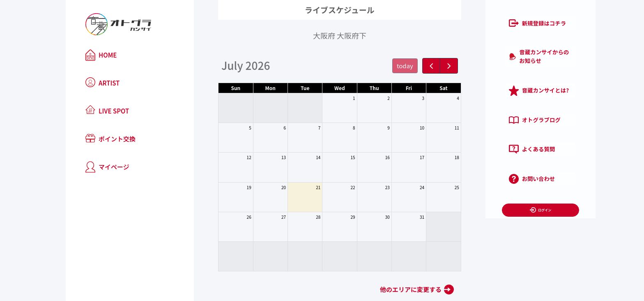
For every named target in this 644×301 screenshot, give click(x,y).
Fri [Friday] (391, 88)
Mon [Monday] (253, 88)
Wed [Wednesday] (322, 88)
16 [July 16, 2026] (370, 157)
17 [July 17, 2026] (404, 157)
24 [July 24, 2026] (404, 187)
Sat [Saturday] (426, 88)
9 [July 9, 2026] (371, 128)
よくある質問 (494, 130)
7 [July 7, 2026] (302, 128)
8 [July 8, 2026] (336, 128)
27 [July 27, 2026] (266, 217)
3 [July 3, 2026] (406, 98)
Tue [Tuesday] (287, 88)
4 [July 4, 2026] (440, 98)
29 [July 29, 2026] (335, 217)
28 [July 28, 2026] (300, 217)
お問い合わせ (494, 155)
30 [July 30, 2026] (370, 217)
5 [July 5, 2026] (232, 128)
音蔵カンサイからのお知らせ (514, 51)
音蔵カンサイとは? (501, 78)
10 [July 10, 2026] (404, 128)
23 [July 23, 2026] (370, 187)
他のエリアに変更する (393, 289)
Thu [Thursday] (357, 88)
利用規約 (483, 209)
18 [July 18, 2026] (439, 157)
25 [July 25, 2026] (439, 187)
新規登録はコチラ (499, 25)
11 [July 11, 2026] (439, 128)
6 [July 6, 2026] (267, 128)
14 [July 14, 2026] (300, 157)
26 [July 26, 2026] (231, 217)
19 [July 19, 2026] (231, 187)
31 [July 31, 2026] (404, 217)
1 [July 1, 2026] (336, 98)
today (387, 66)
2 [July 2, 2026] (371, 98)
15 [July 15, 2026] (335, 157)
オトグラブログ (497, 104)
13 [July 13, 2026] (266, 157)
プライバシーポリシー (531, 209)
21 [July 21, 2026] (300, 187)
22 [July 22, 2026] (335, 187)
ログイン (506, 185)
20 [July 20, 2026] (266, 187)
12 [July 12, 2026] (231, 157)
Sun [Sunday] (218, 88)
